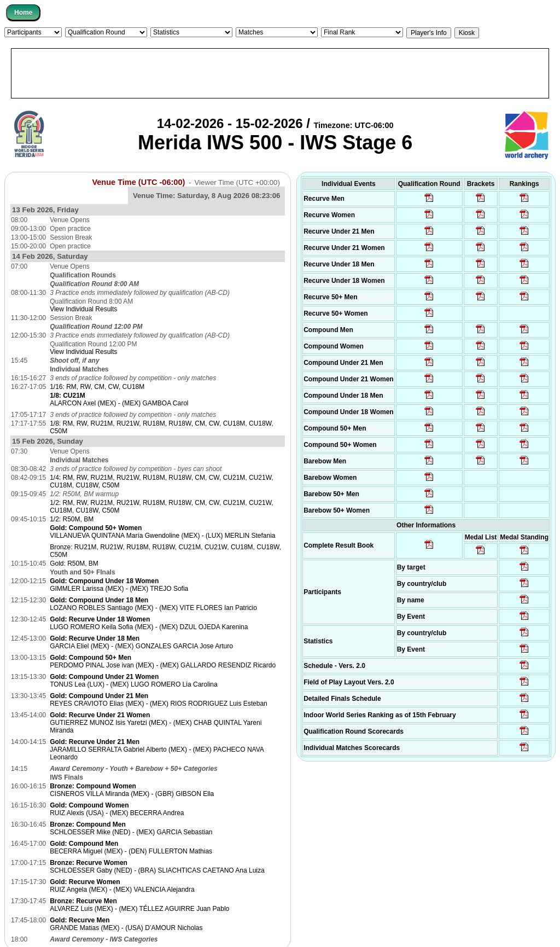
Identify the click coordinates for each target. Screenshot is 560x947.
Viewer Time (237, 182)
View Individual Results (83, 309)
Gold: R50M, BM (74, 563)
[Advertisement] (280, 73)
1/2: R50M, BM (72, 519)
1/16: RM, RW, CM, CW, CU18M (97, 387)
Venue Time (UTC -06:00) (138, 182)
